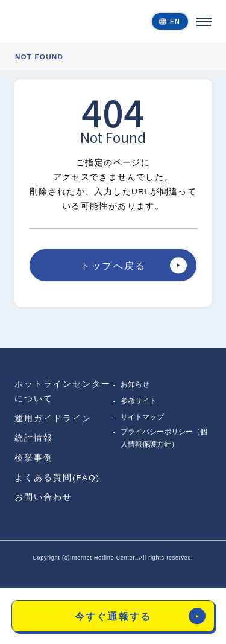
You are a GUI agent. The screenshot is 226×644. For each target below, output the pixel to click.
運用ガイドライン (53, 419)
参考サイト (139, 400)
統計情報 (34, 438)
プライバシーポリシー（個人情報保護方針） (164, 438)
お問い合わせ (43, 497)
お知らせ (135, 384)
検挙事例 (34, 458)
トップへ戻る (133, 265)
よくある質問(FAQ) (57, 478)
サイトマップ (142, 417)
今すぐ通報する (140, 616)
